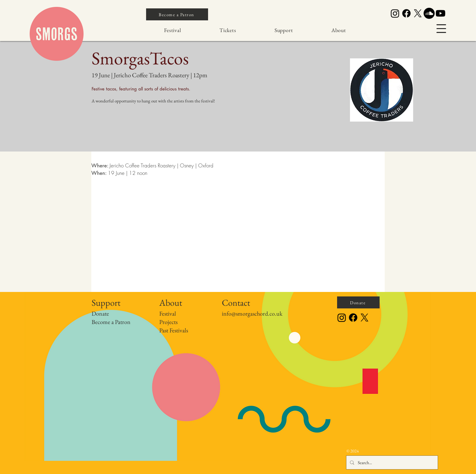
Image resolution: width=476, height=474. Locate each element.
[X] (418, 13)
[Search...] (391, 462)
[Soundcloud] (429, 13)
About (171, 303)
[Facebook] (406, 13)
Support (106, 303)
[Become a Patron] (177, 14)
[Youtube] (441, 13)
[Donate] (358, 302)
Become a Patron (111, 322)
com (392, 451)
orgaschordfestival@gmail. (375, 451)
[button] (441, 29)
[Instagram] (395, 13)
